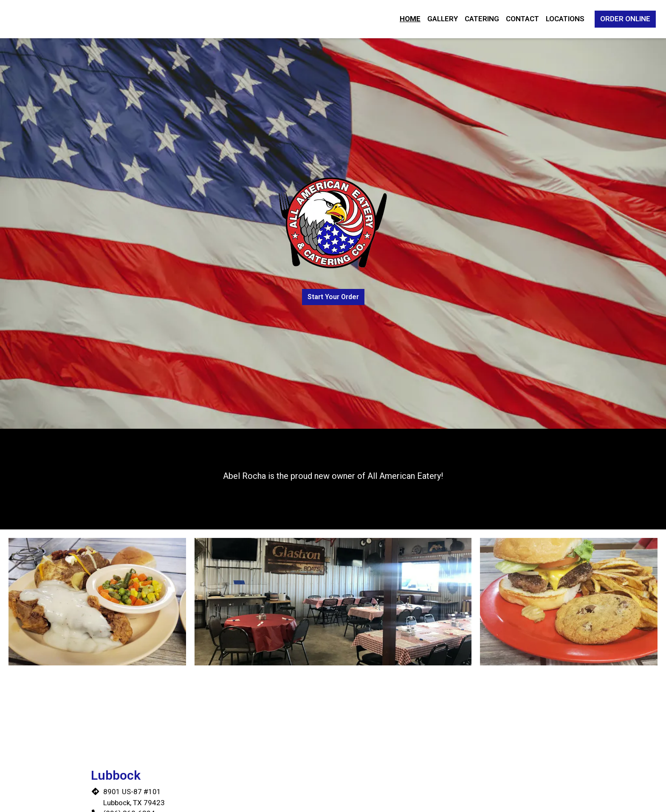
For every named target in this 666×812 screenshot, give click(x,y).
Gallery (443, 19)
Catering (482, 19)
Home (410, 19)
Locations (565, 19)
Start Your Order (333, 297)
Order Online (625, 19)
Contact (522, 19)
